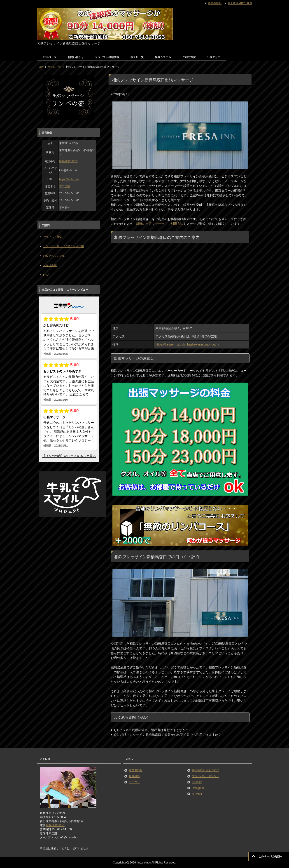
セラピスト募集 (53, 237)
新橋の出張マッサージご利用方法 (160, 224)
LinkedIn (197, 782)
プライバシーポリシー (205, 776)
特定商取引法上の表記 (205, 770)
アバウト (134, 782)
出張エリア (214, 57)
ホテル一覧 (137, 57)
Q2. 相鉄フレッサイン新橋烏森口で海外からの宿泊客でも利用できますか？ (168, 735)
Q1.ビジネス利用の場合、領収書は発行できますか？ (151, 730)
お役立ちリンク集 (54, 256)
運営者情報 (136, 770)
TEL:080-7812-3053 (240, 3)
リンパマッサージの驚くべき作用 (63, 246)
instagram (198, 788)
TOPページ (50, 57)
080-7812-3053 (68, 161)
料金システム (163, 57)
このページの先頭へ (270, 856)
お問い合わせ (76, 57)
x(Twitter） (198, 794)
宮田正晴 (65, 186)
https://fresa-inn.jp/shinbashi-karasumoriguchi (187, 344)
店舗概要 (134, 776)
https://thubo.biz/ (69, 179)
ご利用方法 (189, 57)
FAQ (46, 275)
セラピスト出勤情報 (107, 57)
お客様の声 (50, 265)
